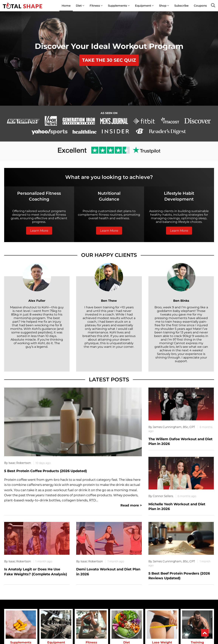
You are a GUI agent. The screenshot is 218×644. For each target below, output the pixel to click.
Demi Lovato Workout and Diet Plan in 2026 (108, 572)
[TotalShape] (22, 6)
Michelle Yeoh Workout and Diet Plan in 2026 (177, 507)
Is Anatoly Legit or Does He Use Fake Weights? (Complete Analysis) (36, 572)
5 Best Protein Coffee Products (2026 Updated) (45, 471)
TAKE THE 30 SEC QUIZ (109, 60)
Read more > (131, 505)
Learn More (39, 231)
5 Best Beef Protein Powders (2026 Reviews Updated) (179, 576)
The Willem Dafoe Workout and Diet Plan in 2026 (180, 441)
